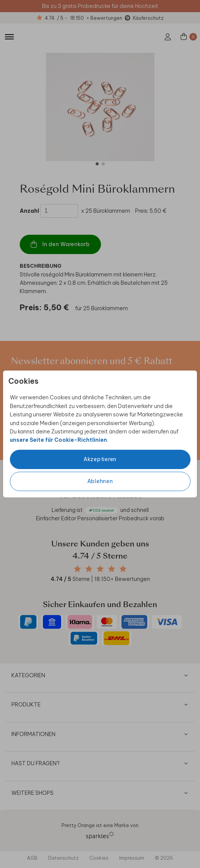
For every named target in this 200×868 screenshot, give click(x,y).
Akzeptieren (100, 459)
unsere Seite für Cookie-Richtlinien (58, 440)
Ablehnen (100, 481)
